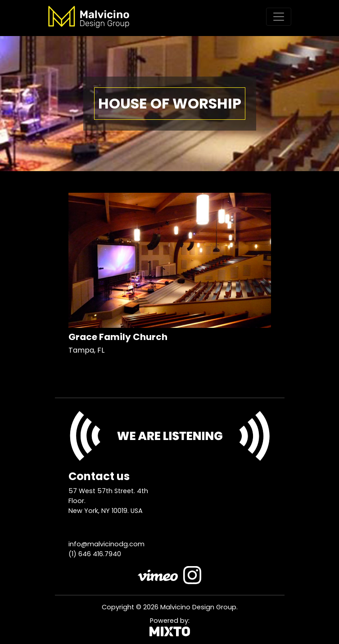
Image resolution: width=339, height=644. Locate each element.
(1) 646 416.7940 (95, 554)
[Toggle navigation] (279, 17)
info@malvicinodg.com (106, 544)
